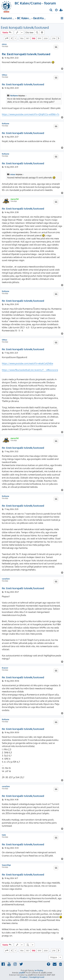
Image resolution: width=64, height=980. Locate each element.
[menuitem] (51, 10)
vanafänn (6, 579)
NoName (14, 96)
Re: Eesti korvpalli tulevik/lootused (26, 54)
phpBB (21, 973)
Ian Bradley (39, 970)
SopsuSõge (6, 865)
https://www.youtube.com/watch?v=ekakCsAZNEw (27, 363)
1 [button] (15, 38)
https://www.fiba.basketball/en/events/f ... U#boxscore (30, 370)
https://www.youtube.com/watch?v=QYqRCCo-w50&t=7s (31, 114)
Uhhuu (5, 75)
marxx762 (15, 199)
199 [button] (39, 38)
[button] (7, 38)
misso (4, 44)
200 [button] (46, 38)
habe (4, 835)
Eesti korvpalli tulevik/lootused (25, 27)
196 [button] (22, 38)
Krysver (5, 668)
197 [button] (28, 38)
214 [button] (54, 38)
